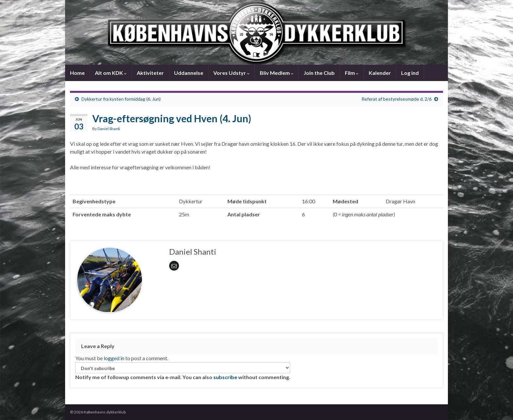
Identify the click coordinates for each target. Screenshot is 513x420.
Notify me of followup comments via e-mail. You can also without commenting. (183, 371)
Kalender (380, 73)
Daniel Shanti (109, 129)
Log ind (410, 73)
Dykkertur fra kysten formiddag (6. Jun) (121, 99)
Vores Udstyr (231, 73)
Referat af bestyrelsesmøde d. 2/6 (397, 99)
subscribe (225, 377)
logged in (114, 358)
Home (77, 73)
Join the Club (319, 73)
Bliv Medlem (277, 73)
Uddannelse (189, 73)
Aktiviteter (150, 73)
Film (352, 73)
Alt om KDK (111, 73)
